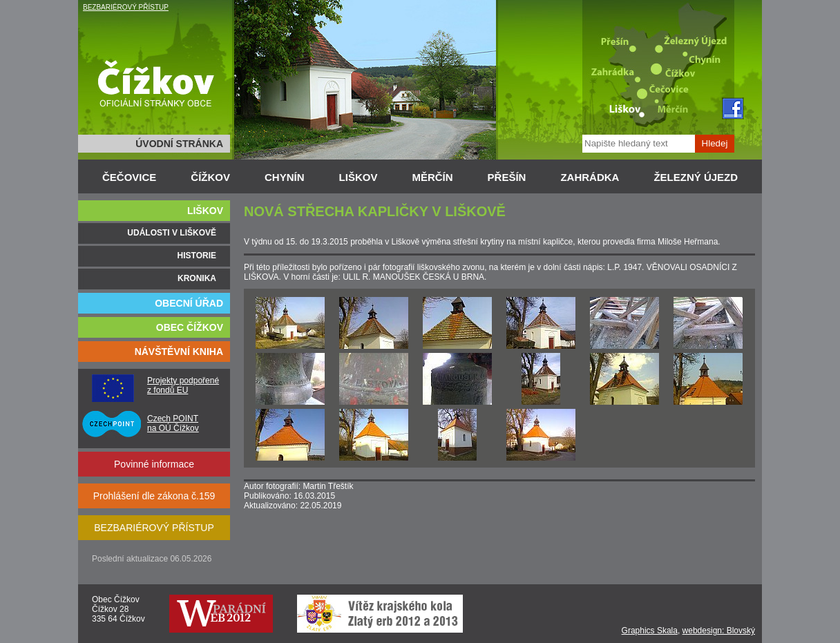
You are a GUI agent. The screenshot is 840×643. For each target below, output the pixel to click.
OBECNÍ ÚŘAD (189, 303)
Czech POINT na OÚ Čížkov (173, 423)
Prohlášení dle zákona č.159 (154, 496)
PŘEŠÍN (507, 177)
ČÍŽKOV (210, 177)
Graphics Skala (650, 631)
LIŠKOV (359, 177)
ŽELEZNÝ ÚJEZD (696, 177)
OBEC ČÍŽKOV (190, 327)
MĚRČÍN (432, 177)
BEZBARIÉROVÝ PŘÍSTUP (126, 7)
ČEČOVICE (129, 177)
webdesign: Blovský (719, 631)
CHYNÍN (285, 177)
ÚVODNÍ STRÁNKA (179, 144)
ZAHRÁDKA (590, 177)
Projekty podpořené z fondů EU (183, 385)
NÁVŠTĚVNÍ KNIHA (179, 352)
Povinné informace (154, 464)
